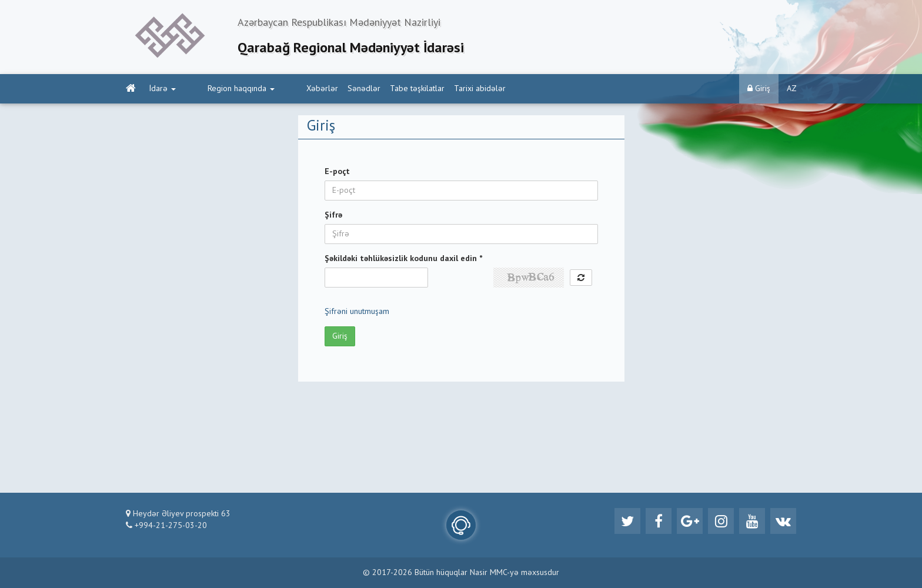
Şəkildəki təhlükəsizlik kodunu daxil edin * (403, 259)
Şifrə (333, 215)
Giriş (759, 88)
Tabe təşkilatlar (373, 89)
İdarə (163, 89)
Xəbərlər (278, 89)
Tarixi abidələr (435, 89)
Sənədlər (319, 89)
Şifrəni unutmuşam (357, 312)
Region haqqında (219, 89)
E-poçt (337, 172)
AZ (792, 89)
